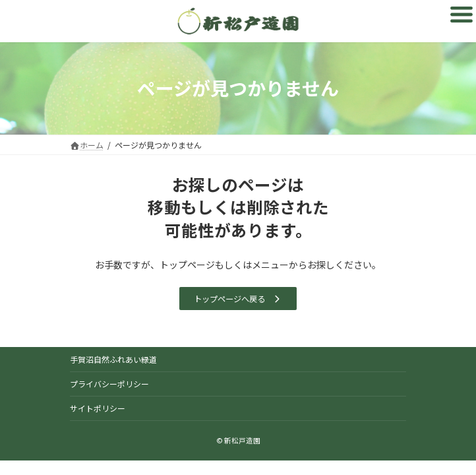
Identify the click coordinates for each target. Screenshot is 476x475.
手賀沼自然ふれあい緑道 (113, 359)
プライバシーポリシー (109, 384)
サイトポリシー (98, 408)
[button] (238, 299)
